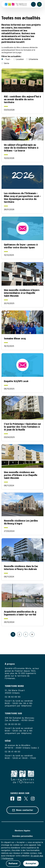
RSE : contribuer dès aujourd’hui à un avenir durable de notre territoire (22, 99)
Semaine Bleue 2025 (15, 338)
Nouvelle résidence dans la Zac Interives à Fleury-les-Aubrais (21, 568)
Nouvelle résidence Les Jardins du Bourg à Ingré (21, 522)
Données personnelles (22, 836)
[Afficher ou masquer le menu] (39, 4)
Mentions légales (22, 831)
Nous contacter (25, 810)
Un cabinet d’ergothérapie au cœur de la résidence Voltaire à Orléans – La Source (21, 148)
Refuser (13, 863)
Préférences (8, 858)
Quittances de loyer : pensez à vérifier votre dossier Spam (21, 246)
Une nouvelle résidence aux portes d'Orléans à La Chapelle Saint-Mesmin (21, 475)
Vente (6, 63)
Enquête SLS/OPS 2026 (16, 381)
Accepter (31, 863)
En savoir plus (37, 856)
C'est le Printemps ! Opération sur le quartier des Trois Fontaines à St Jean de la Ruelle (22, 427)
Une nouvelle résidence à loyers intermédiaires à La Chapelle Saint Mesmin (22, 293)
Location (20, 59)
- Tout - (7, 59)
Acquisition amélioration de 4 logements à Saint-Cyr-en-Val (20, 613)
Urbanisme (33, 59)
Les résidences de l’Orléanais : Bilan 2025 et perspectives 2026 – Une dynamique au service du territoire (22, 198)
